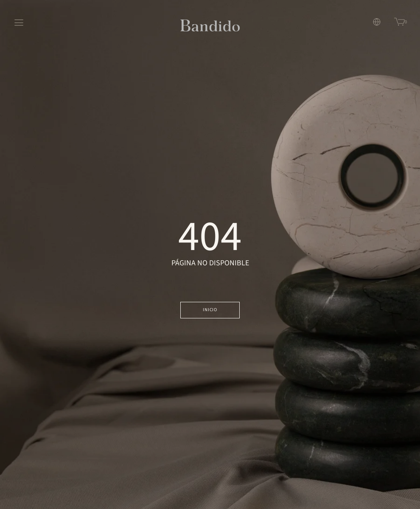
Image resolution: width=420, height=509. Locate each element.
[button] (371, 22)
